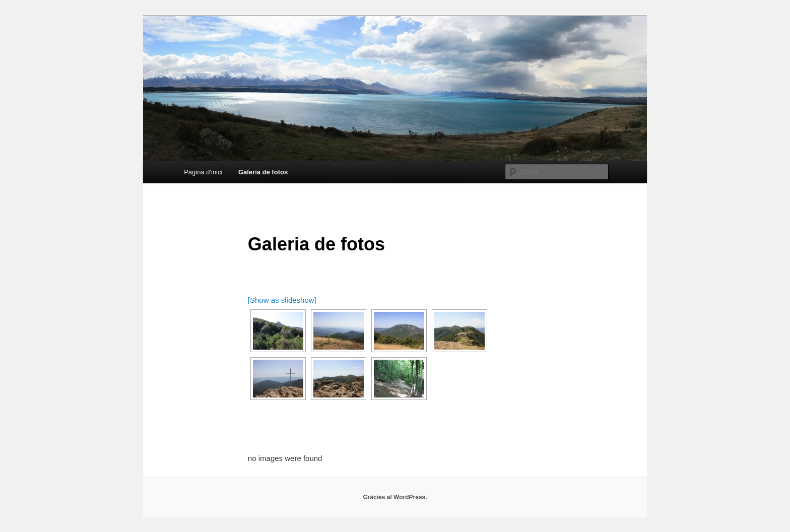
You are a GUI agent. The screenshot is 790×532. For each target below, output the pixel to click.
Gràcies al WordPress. (395, 497)
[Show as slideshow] (282, 300)
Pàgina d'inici (203, 172)
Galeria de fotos (263, 172)
